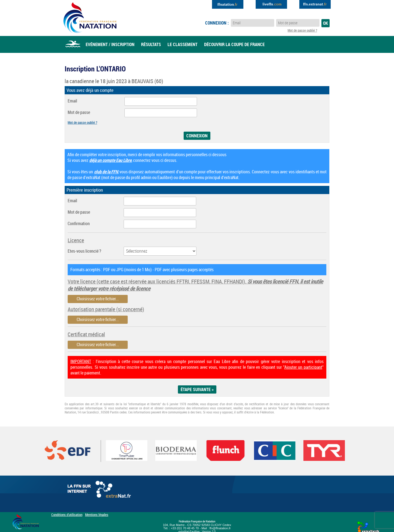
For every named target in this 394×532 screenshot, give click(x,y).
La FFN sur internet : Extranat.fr (100, 491)
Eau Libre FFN (90, 18)
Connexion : (217, 23)
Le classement (183, 44)
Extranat (315, 4)
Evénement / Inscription (110, 44)
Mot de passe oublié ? (302, 30)
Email (72, 101)
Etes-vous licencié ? (84, 251)
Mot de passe (79, 112)
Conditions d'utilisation (67, 515)
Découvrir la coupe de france (234, 44)
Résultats (151, 44)
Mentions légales (97, 515)
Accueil (73, 44)
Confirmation (79, 224)
